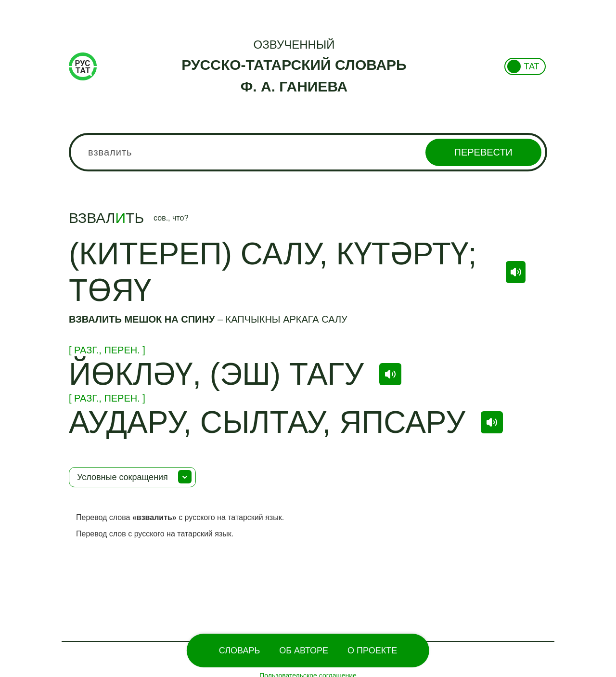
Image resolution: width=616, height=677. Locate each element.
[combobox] (308, 152)
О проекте (372, 651)
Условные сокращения (122, 477)
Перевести (483, 152)
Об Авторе (304, 651)
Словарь (239, 651)
